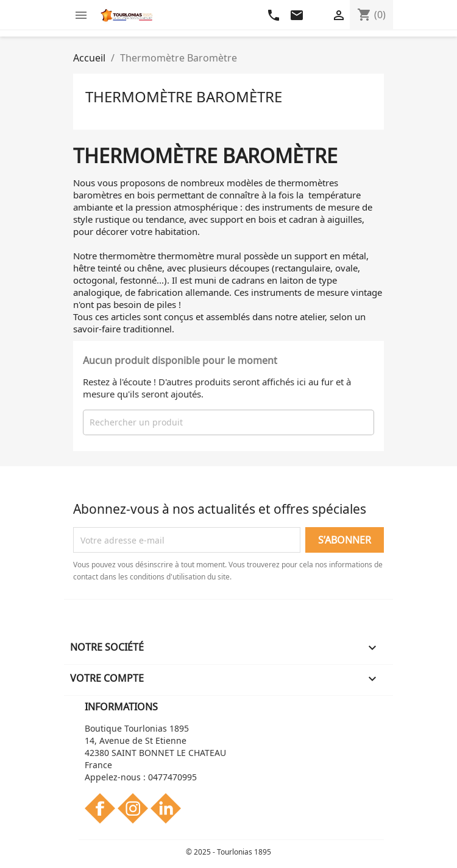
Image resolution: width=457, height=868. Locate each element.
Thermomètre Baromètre (184, 96)
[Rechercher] (228, 422)
